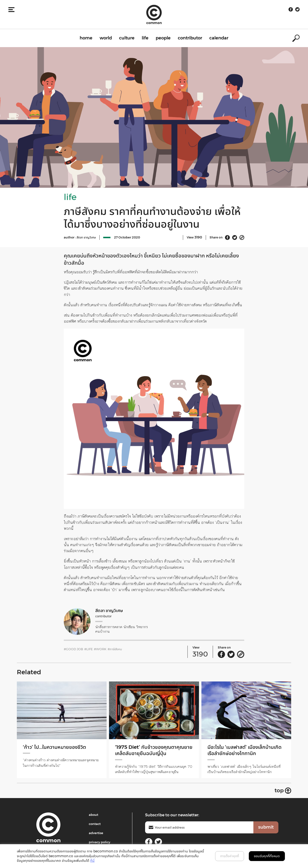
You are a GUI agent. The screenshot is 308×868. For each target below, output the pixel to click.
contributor (190, 38)
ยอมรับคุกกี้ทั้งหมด (267, 856)
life (145, 38)
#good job (73, 649)
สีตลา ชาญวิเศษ (86, 237)
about (93, 815)
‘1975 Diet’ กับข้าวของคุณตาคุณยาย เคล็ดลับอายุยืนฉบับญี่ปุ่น (151, 750)
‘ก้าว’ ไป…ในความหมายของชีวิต (56, 747)
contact (95, 824)
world (106, 38)
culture (127, 38)
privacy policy (99, 842)
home (86, 38)
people (163, 38)
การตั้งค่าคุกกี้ (230, 856)
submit (266, 827)
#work (100, 649)
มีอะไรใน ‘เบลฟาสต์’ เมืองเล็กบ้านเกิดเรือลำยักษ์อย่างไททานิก (243, 750)
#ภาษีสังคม (115, 649)
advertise (96, 833)
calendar (219, 38)
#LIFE (88, 649)
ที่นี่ (92, 861)
